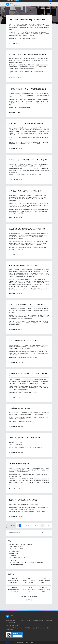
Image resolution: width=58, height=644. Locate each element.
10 (40, 525)
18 (45, 525)
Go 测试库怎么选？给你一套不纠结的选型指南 (25, 438)
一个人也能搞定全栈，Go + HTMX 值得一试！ (25, 341)
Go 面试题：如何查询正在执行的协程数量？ (24, 500)
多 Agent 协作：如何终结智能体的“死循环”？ (24, 265)
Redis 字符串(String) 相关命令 (16, 565)
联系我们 (29, 600)
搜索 (43, 533)
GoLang (12, 43)
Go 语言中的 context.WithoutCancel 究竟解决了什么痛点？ (28, 375)
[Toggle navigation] (50, 4)
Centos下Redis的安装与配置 (16, 547)
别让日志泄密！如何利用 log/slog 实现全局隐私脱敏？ (28, 20)
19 (48, 525)
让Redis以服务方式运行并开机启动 (17, 558)
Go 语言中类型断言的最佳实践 (19, 464)
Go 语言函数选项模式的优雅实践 (20, 408)
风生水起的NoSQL (14, 553)
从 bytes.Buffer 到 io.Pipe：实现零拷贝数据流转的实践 (27, 54)
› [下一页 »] (50, 525)
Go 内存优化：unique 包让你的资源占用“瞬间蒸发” (26, 124)
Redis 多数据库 (13, 556)
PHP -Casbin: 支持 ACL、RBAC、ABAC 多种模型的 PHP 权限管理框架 (26, 562)
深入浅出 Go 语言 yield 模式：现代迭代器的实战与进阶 (28, 304)
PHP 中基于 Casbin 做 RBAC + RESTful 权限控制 (21, 544)
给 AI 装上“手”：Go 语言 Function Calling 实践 (25, 191)
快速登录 (51, 1)
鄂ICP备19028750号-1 (11, 643)
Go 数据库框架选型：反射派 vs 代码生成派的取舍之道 (27, 89)
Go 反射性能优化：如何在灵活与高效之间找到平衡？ (27, 229)
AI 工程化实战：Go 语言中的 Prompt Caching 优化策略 (28, 160)
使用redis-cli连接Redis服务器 (16, 549)
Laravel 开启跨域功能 (14, 551)
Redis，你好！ (13, 560)
